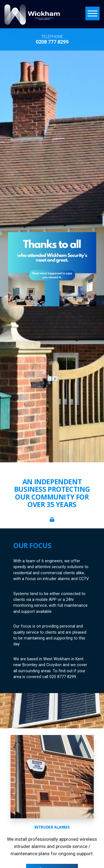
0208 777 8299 (52, 42)
